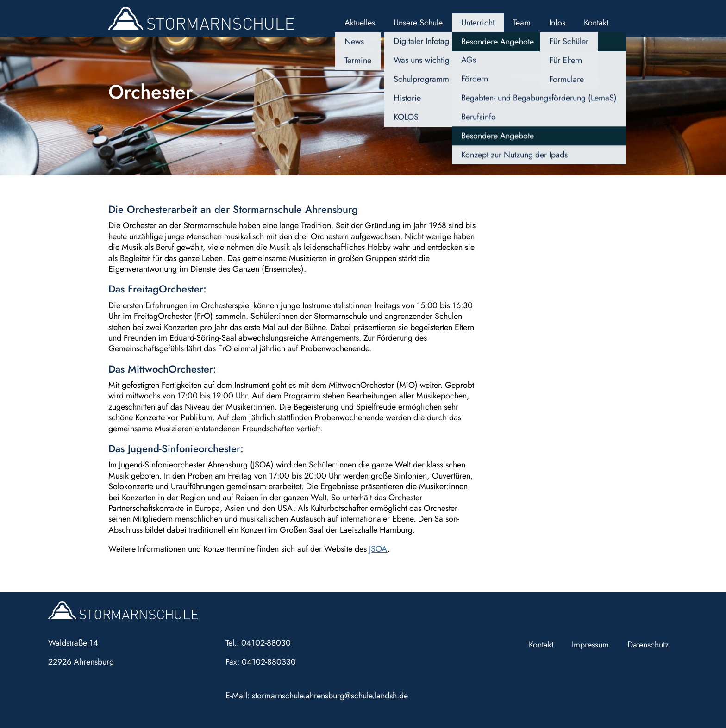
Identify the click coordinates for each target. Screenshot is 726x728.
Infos (557, 23)
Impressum (590, 645)
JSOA (378, 549)
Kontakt (596, 23)
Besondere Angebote (498, 42)
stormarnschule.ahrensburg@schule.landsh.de (330, 696)
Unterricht (478, 23)
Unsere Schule (418, 23)
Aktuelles (360, 23)
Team (522, 23)
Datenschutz (648, 645)
